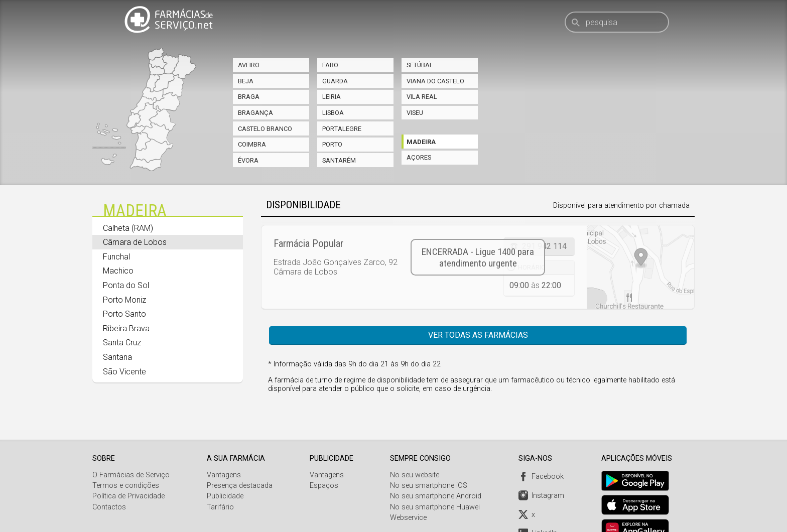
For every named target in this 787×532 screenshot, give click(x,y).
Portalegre (342, 129)
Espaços (324, 462)
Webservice (410, 494)
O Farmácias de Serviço (131, 451)
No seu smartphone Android (437, 473)
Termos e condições (126, 462)
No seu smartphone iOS (430, 462)
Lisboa (333, 113)
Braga (249, 97)
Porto (332, 144)
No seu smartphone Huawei (436, 483)
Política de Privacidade (128, 473)
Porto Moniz (124, 300)
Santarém (339, 160)
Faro (330, 65)
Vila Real (422, 97)
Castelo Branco (265, 129)
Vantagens (224, 451)
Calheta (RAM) (128, 228)
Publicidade (226, 473)
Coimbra (252, 144)
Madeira (421, 142)
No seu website (416, 451)
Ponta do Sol (126, 285)
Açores (419, 157)
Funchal (116, 257)
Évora (248, 160)
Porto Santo (124, 314)
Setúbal (420, 65)
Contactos (109, 483)
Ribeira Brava (126, 328)
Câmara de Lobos (135, 242)
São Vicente (124, 372)
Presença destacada (240, 462)
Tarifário (221, 483)
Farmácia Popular (308, 243)
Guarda (335, 81)
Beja (246, 81)
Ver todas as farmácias (478, 335)
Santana (117, 357)
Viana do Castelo (435, 81)
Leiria (332, 97)
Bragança (255, 113)
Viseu (415, 113)
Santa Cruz (122, 343)
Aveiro (249, 65)
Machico (118, 271)
